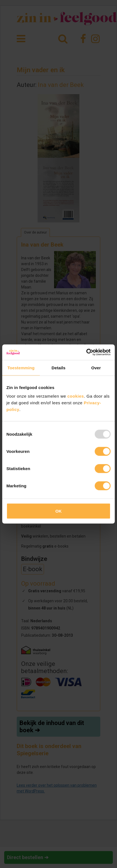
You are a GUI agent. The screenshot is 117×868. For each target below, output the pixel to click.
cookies (76, 396)
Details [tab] (58, 367)
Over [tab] (96, 367)
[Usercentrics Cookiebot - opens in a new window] (86, 352)
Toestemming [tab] (21, 367)
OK (59, 511)
